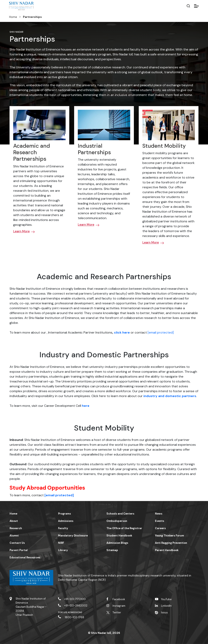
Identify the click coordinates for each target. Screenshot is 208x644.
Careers (160, 528)
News (159, 514)
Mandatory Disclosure (73, 536)
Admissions (66, 521)
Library (63, 550)
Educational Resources (25, 557)
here (86, 406)
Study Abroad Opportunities (47, 488)
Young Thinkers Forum (170, 536)
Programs (64, 514)
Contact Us (17, 543)
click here (122, 332)
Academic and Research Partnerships (32, 152)
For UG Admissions (70, 612)
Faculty (63, 528)
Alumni (14, 536)
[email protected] (161, 332)
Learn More (21, 231)
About (14, 521)
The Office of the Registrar (124, 528)
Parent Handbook (167, 550)
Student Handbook (119, 536)
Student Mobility (164, 146)
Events (160, 521)
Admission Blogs (117, 543)
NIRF (61, 543)
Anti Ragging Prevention (171, 543)
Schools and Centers (120, 514)
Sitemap (112, 550)
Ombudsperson (117, 521)
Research (16, 528)
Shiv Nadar (17, 32)
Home (13, 17)
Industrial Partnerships (94, 149)
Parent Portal (19, 550)
